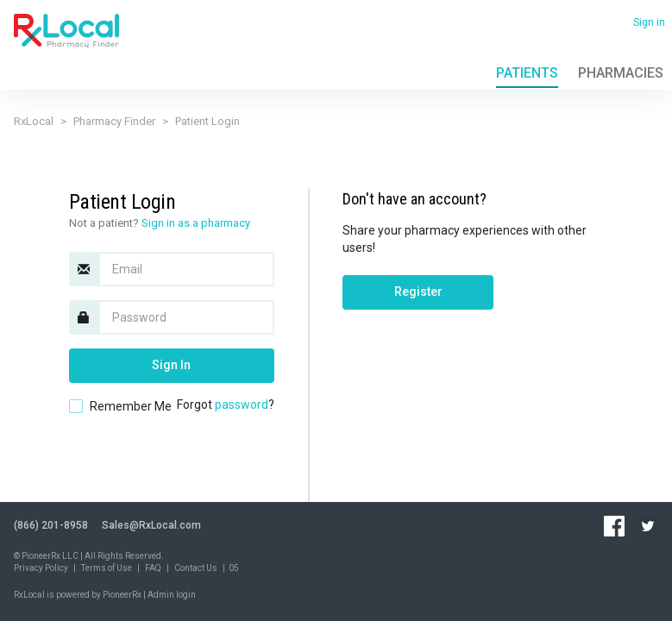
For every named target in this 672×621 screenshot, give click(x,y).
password (242, 405)
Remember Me (131, 406)
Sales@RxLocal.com (151, 525)
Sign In (171, 365)
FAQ (153, 568)
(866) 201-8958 (51, 525)
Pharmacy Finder (114, 121)
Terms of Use (107, 568)
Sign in (649, 22)
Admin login (172, 595)
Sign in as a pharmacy (196, 223)
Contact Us (196, 568)
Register (418, 292)
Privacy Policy (41, 568)
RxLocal (34, 121)
